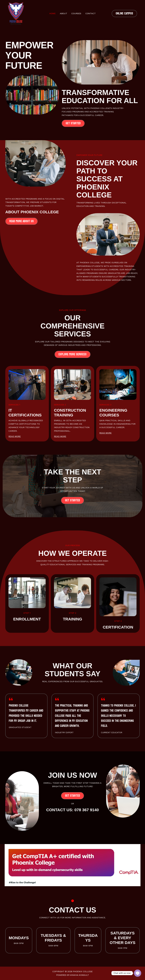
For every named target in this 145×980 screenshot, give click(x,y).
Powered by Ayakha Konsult (73, 975)
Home (52, 13)
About (63, 13)
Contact (91, 13)
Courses (76, 13)
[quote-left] (11, 699)
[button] (124, 14)
